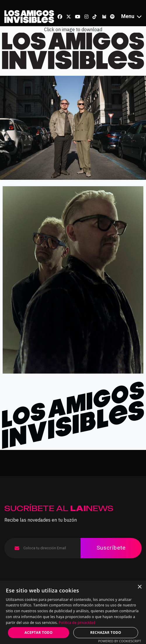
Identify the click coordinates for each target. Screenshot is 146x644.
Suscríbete (111, 548)
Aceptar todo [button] (39, 632)
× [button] (139, 587)
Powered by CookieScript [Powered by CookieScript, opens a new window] (120, 641)
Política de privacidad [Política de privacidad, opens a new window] (77, 623)
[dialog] (73, 612)
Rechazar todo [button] (106, 632)
